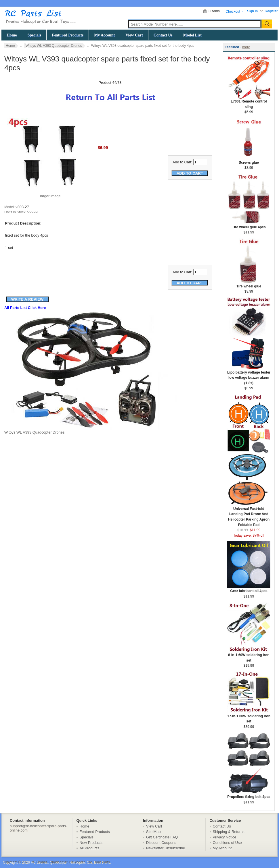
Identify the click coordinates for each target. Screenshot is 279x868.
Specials (34, 35)
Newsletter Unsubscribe (166, 848)
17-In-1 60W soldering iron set (249, 717)
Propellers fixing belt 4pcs (249, 795)
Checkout (233, 11)
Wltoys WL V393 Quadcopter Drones (54, 46)
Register (271, 11)
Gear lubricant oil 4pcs (249, 589)
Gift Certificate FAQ (162, 837)
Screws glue (249, 161)
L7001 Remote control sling (249, 102)
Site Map (153, 832)
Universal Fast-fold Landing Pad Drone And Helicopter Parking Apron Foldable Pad (249, 515)
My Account (104, 35)
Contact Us (163, 35)
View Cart (134, 35)
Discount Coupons (161, 843)
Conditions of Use (227, 843)
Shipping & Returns (229, 832)
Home (12, 35)
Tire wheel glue (249, 284)
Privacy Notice (225, 837)
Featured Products (68, 35)
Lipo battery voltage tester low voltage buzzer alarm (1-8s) (249, 376)
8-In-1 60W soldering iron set (249, 656)
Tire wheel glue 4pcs (249, 225)
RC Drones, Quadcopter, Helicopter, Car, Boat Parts (70, 862)
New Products (91, 843)
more (246, 47)
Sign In (252, 11)
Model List (192, 35)
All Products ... (92, 848)
